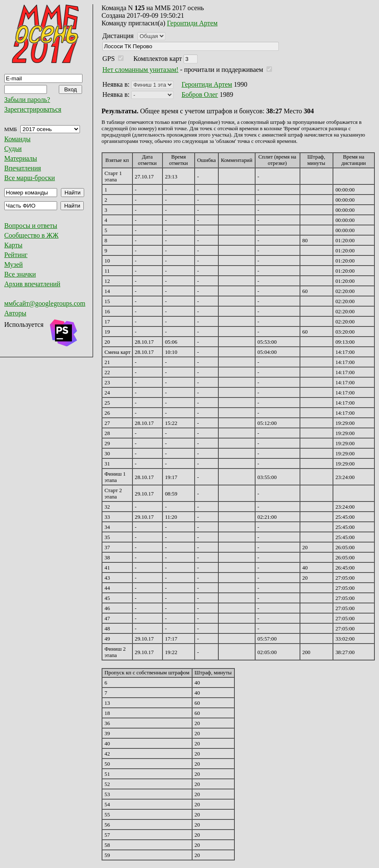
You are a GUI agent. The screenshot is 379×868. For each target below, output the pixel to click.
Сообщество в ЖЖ (31, 235)
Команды (17, 139)
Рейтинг (16, 255)
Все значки (20, 274)
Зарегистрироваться (33, 109)
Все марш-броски (30, 178)
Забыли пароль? (27, 100)
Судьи (13, 149)
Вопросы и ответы (31, 226)
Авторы (15, 313)
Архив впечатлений (32, 284)
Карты (13, 245)
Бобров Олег (200, 94)
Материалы (21, 158)
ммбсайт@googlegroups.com (45, 303)
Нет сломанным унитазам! (140, 70)
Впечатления (23, 168)
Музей (14, 264)
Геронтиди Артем (192, 23)
